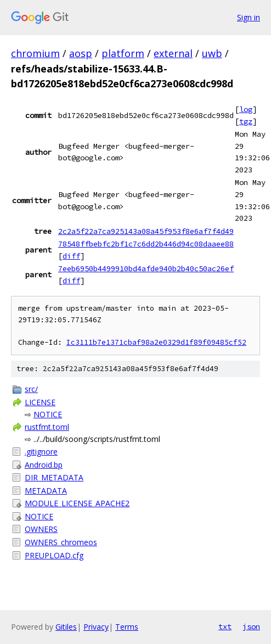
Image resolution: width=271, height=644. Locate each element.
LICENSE (40, 402)
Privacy (96, 627)
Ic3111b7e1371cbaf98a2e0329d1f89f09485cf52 (156, 342)
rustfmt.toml (47, 427)
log (246, 109)
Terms (127, 627)
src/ (31, 389)
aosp (81, 53)
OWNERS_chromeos (61, 542)
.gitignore (41, 452)
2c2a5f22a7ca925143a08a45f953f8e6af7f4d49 (146, 231)
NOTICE (48, 414)
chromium (35, 53)
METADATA (46, 491)
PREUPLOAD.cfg (54, 555)
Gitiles (66, 627)
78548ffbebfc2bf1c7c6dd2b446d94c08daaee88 (146, 244)
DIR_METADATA (54, 477)
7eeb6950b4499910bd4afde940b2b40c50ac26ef (146, 268)
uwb (212, 53)
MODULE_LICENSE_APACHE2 (77, 503)
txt (225, 626)
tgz (246, 121)
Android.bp (44, 465)
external (173, 53)
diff (71, 256)
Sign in (249, 17)
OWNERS (41, 529)
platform (123, 53)
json (251, 626)
